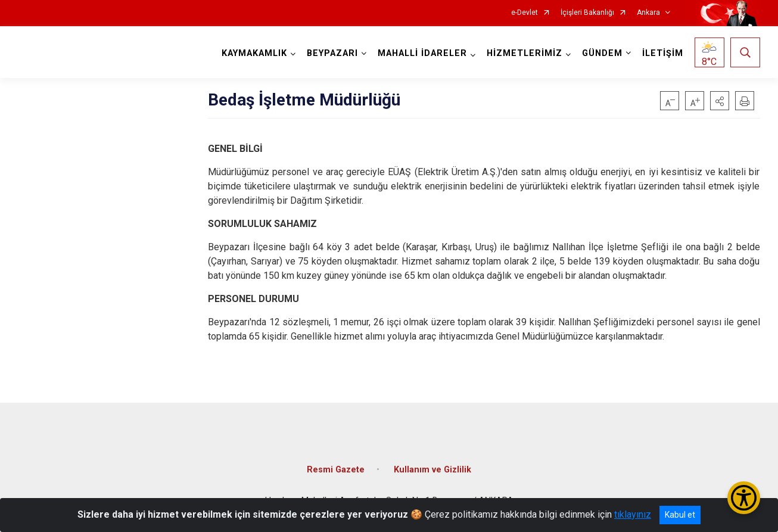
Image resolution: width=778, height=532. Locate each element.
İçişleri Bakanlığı (587, 13)
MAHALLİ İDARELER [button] (422, 53)
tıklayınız (633, 514)
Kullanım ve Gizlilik (432, 470)
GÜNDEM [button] (602, 53)
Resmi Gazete (336, 470)
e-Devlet (525, 13)
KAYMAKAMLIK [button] (254, 53)
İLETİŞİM (663, 53)
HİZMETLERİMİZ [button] (525, 53)
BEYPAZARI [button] (332, 53)
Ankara (648, 13)
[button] (720, 101)
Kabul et (680, 515)
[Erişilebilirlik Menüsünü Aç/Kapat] (744, 498)
